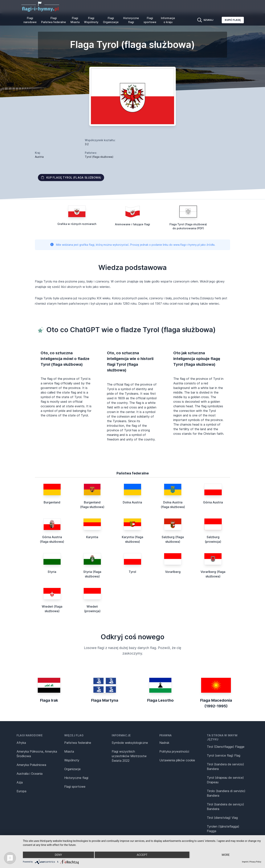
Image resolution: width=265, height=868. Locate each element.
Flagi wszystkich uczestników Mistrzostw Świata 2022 (129, 756)
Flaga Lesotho (160, 700)
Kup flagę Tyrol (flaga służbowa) (71, 178)
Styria (52, 572)
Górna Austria (213, 502)
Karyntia (92, 537)
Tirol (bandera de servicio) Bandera (225, 767)
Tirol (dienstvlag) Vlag (222, 818)
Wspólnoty (72, 760)
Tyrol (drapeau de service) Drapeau (225, 780)
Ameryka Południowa (31, 765)
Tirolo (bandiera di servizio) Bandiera (226, 793)
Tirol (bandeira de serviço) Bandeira (225, 807)
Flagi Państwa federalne (54, 20)
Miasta (69, 751)
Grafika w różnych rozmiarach (77, 224)
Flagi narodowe (30, 20)
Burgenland (52, 502)
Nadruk (164, 743)
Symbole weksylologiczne (130, 743)
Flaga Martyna (105, 700)
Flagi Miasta (75, 20)
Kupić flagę (233, 20)
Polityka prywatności (174, 751)
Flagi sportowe (150, 20)
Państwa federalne (78, 743)
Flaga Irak (49, 700)
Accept (142, 855)
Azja (20, 782)
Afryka (21, 743)
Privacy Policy (255, 862)
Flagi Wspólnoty (91, 20)
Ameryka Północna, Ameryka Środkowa (37, 754)
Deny (58, 855)
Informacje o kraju (168, 20)
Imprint (245, 862)
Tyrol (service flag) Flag (224, 755)
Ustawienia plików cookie (177, 760)
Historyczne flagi (131, 20)
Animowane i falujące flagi (132, 224)
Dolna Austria (132, 502)
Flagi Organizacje (111, 20)
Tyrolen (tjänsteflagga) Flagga (223, 829)
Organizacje (72, 769)
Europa (21, 791)
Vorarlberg (173, 572)
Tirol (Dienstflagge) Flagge (226, 747)
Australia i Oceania (30, 774)
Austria (39, 157)
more (226, 855)
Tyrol (132, 572)
